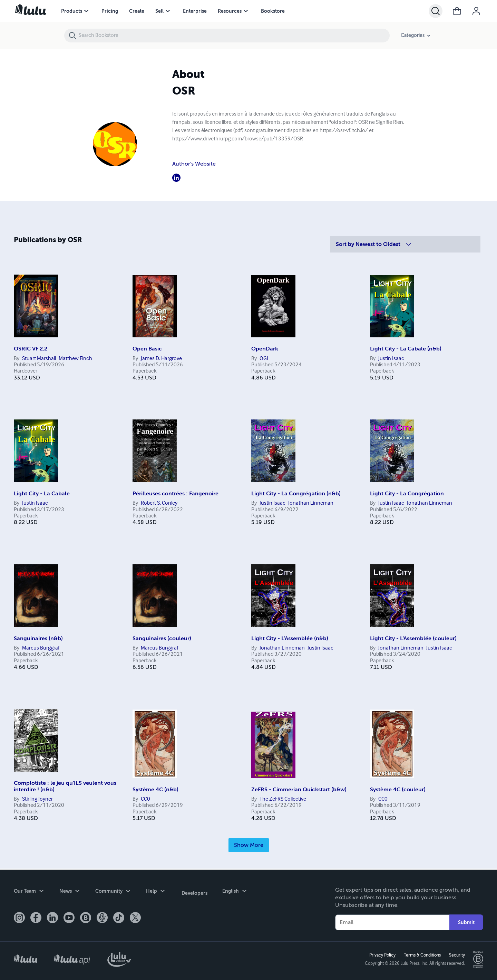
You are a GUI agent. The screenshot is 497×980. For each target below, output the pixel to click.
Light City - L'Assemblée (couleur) (413, 639)
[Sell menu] (168, 11)
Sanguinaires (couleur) (162, 639)
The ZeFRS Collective (283, 799)
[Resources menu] (246, 11)
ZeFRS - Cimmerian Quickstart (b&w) (299, 790)
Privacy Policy (381, 955)
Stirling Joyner (37, 799)
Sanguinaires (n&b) (38, 639)
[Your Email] (392, 921)
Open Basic (147, 349)
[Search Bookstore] (234, 36)
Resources (230, 11)
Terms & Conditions (421, 955)
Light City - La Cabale (42, 494)
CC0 (145, 799)
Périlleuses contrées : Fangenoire (176, 494)
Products (72, 11)
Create (137, 11)
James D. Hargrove (161, 359)
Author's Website (194, 164)
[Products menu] (86, 11)
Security (456, 955)
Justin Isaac (391, 359)
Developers (193, 891)
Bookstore (273, 11)
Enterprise (195, 11)
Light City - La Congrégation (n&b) (296, 494)
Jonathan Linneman (311, 503)
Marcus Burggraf (41, 648)
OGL (265, 359)
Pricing (110, 11)
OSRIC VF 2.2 (31, 349)
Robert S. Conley (159, 503)
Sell (159, 11)
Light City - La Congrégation (407, 494)
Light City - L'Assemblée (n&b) (290, 639)
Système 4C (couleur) (398, 790)
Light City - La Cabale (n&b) (406, 349)
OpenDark (265, 349)
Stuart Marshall (39, 359)
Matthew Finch (75, 359)
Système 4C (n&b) (155, 790)
